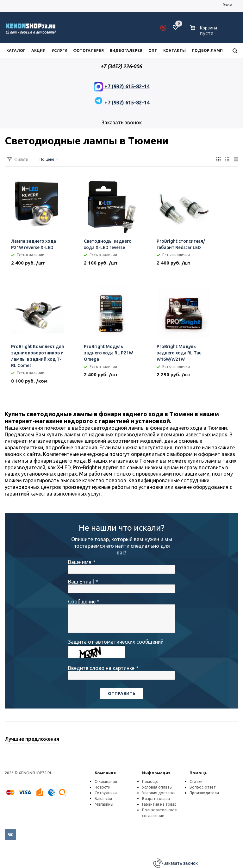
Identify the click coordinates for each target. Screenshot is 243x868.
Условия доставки (159, 793)
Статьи (196, 781)
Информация (156, 773)
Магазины (104, 804)
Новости (103, 787)
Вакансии (103, 799)
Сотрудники (106, 793)
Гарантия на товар (159, 804)
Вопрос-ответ (203, 787)
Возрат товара (156, 799)
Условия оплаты (157, 787)
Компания (105, 773)
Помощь (199, 773)
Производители (204, 793)
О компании (106, 781)
